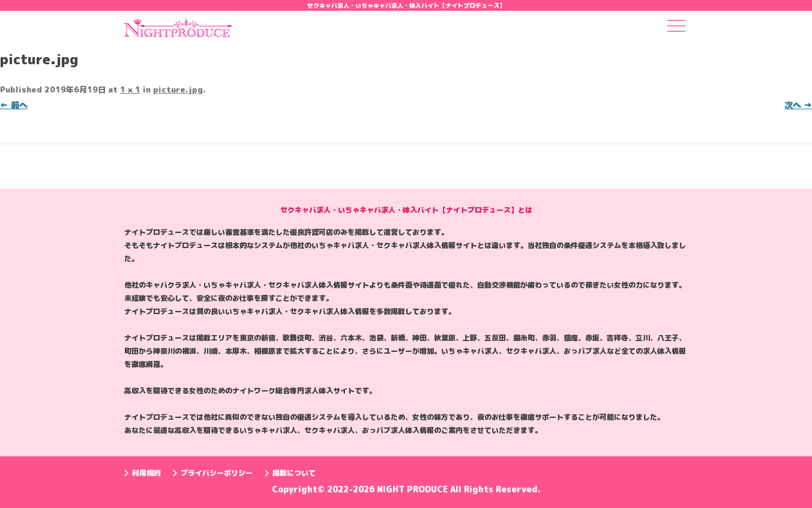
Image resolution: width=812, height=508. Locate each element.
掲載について (290, 473)
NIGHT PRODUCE (414, 489)
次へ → (798, 105)
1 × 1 (130, 89)
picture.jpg (178, 89)
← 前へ (14, 105)
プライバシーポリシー (213, 473)
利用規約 (143, 473)
